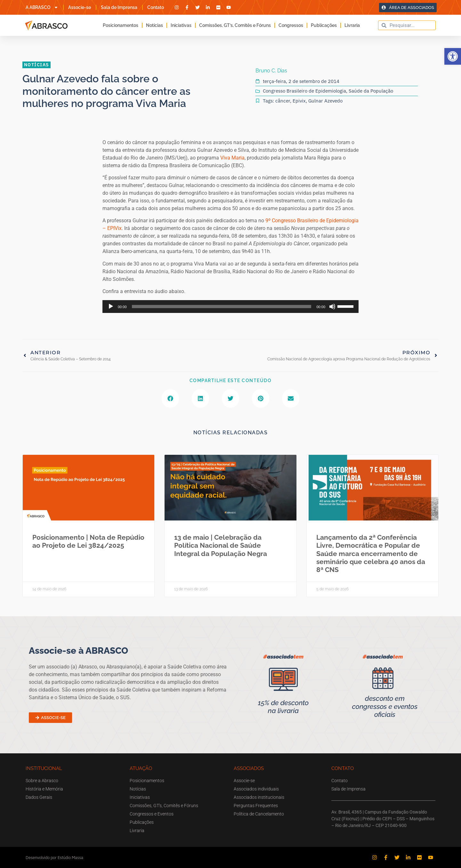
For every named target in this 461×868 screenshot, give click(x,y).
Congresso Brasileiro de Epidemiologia (304, 91)
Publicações (324, 25)
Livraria (352, 25)
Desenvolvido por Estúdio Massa (54, 858)
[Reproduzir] (111, 307)
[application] (230, 307)
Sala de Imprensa (119, 7)
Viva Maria (232, 158)
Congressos (291, 25)
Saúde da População (371, 91)
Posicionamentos (121, 25)
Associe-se (80, 7)
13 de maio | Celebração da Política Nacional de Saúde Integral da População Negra (221, 545)
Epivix (299, 101)
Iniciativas (181, 25)
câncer (283, 101)
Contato (156, 7)
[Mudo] (332, 307)
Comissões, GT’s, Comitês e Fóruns (235, 25)
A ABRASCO (42, 7)
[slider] (222, 307)
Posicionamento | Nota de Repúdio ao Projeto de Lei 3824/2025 (88, 541)
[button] (453, 56)
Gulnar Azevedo (325, 101)
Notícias (154, 25)
